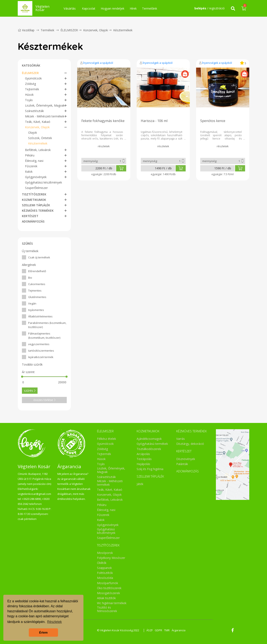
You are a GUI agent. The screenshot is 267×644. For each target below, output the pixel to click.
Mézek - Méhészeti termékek (45, 116)
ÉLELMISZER (69, 30)
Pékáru (30, 155)
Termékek (47, 30)
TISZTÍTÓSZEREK (34, 194)
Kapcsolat (89, 8)
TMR (167, 630)
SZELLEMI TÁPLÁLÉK (36, 205)
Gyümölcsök (33, 78)
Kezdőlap (26, 30)
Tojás (29, 100)
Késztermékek (123, 30)
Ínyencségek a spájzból (98, 63)
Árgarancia (179, 630)
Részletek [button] (54, 622)
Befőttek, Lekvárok (38, 150)
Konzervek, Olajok (96, 30)
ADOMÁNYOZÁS (33, 221)
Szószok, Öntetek (40, 138)
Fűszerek (31, 166)
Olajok (33, 133)
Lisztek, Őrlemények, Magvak (45, 105)
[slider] (22, 377)
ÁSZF (150, 630)
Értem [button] (43, 633)
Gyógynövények (36, 177)
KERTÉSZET (30, 216)
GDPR (158, 630)
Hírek (133, 8)
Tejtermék (32, 89)
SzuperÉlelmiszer (36, 188)
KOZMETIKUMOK (34, 200)
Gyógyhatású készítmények (43, 182)
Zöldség (30, 84)
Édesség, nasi (34, 161)
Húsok (29, 95)
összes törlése (44, 400)
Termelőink (150, 8)
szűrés (30, 391)
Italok (29, 172)
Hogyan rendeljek (113, 8)
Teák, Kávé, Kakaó (38, 122)
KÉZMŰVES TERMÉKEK (38, 211)
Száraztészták (34, 111)
